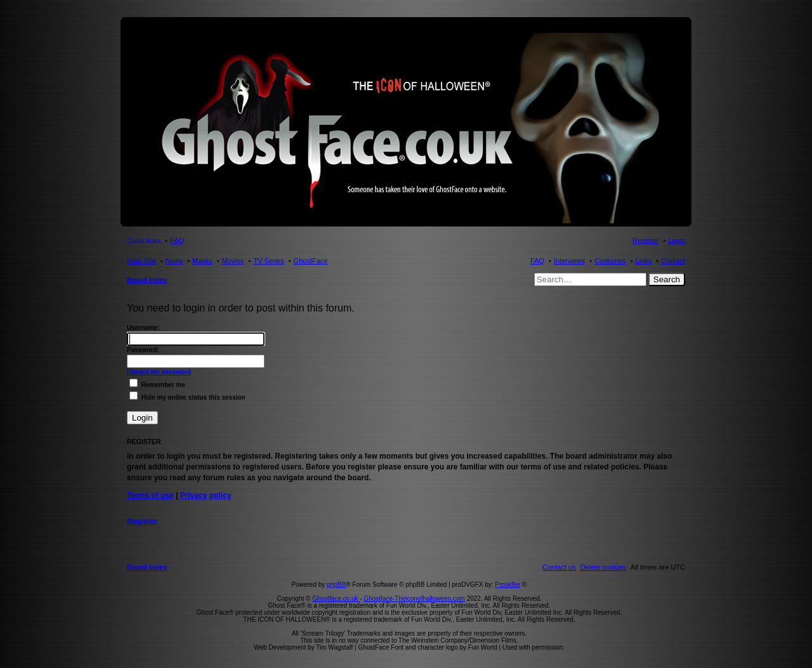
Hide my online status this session (187, 397)
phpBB (336, 585)
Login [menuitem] (677, 240)
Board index (147, 280)
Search (667, 279)
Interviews (570, 261)
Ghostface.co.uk (336, 599)
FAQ (537, 261)
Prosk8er (507, 585)
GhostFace (311, 261)
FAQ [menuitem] (177, 240)
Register (142, 521)
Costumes (610, 261)
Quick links (144, 240)
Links (644, 261)
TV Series (268, 261)
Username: (143, 328)
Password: (143, 350)
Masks (202, 261)
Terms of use (150, 495)
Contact (673, 261)
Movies (233, 261)
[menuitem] (603, 567)
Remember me (157, 385)
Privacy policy (206, 495)
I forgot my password (159, 372)
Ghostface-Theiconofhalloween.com (414, 599)
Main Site (141, 261)
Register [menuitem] (645, 240)
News (174, 261)
